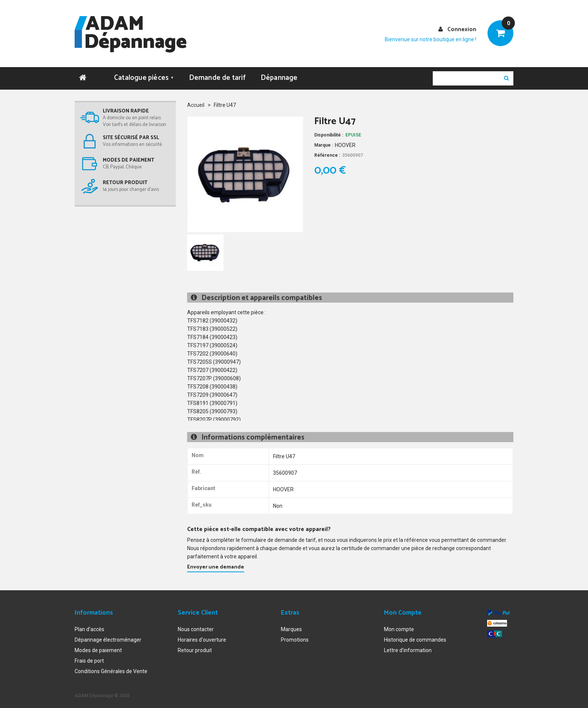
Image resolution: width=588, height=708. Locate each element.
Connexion (462, 29)
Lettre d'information (408, 646)
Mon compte (399, 625)
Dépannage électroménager (108, 636)
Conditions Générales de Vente (111, 667)
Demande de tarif (217, 74)
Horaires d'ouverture (202, 636)
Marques (291, 625)
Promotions (295, 636)
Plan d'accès (89, 625)
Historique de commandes (415, 636)
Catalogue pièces (144, 74)
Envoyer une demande (216, 563)
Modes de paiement (98, 646)
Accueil (196, 101)
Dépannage (279, 74)
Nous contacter (196, 625)
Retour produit (195, 646)
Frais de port (89, 657)
